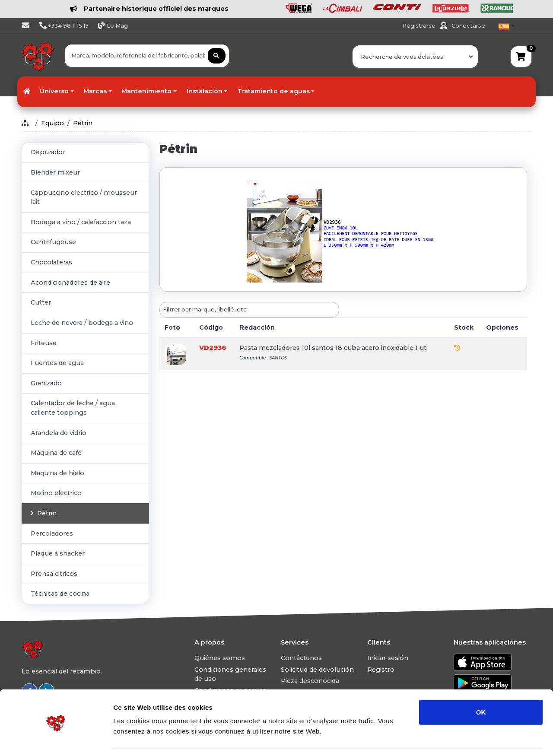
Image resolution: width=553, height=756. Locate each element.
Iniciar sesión (388, 658)
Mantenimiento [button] (146, 91)
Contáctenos (301, 658)
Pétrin (83, 123)
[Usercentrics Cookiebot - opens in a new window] (56, 739)
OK (481, 685)
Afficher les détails (476, 739)
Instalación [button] (205, 91)
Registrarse (420, 26)
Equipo (52, 123)
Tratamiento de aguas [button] (273, 91)
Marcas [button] (95, 91)
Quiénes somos (220, 658)
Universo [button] (54, 91)
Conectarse (468, 26)
